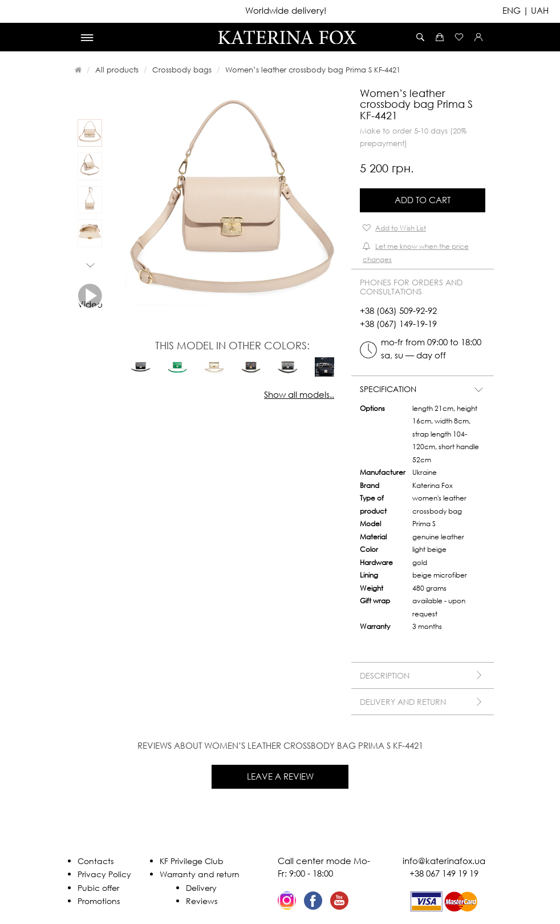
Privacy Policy (104, 874)
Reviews (202, 901)
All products (117, 70)
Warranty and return (200, 874)
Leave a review (280, 776)
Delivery (201, 888)
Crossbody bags (182, 70)
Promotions (99, 901)
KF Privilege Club (192, 861)
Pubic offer (98, 888)
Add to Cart (423, 200)
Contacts (96, 861)
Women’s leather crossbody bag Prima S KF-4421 (313, 70)
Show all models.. (299, 394)
